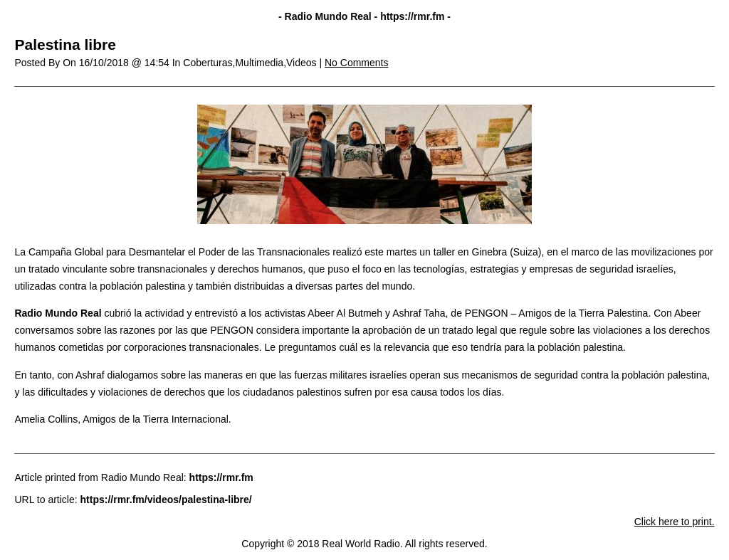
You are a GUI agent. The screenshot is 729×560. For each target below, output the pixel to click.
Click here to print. (675, 522)
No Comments (356, 63)
